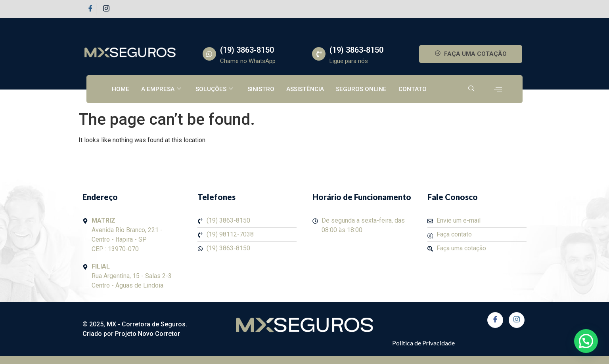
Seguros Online (361, 89)
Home (121, 89)
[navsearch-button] (471, 89)
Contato (413, 89)
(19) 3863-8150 (247, 50)
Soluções (214, 89)
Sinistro (261, 89)
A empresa (161, 89)
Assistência (305, 89)
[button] (586, 341)
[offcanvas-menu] (498, 89)
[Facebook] (90, 9)
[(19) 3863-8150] (209, 54)
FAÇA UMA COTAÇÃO (471, 54)
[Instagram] (106, 9)
